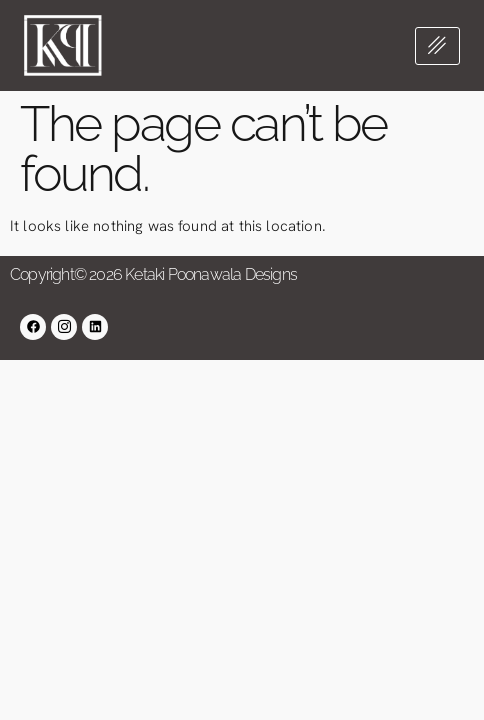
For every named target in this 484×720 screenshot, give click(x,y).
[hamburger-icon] (437, 46)
